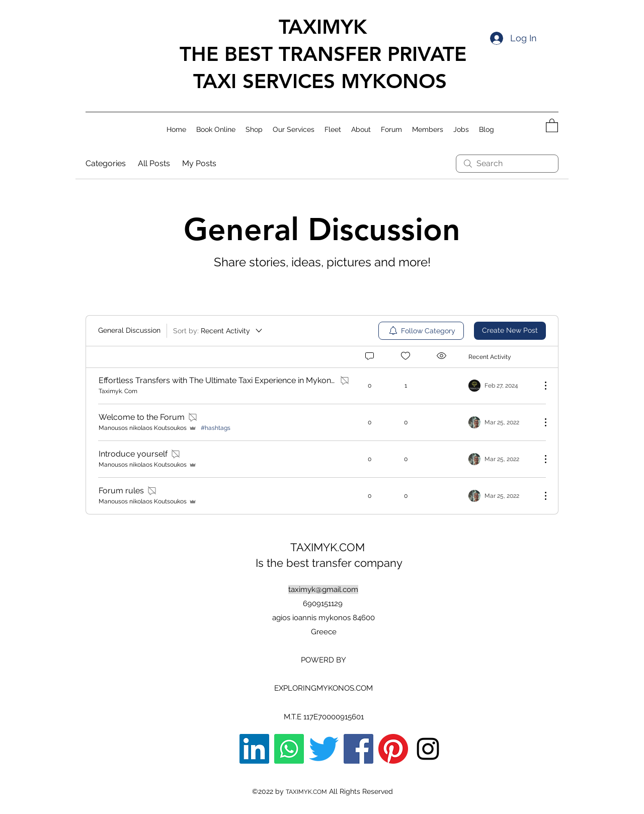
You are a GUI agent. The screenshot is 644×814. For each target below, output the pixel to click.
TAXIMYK (320, 27)
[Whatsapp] (289, 749)
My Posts (199, 163)
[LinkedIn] (254, 749)
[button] (552, 125)
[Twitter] (324, 749)
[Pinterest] (393, 749)
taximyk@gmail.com (323, 589)
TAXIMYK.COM (329, 547)
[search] (507, 164)
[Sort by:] (218, 331)
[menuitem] (421, 331)
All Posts (154, 163)
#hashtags (216, 428)
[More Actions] (540, 386)
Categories (106, 163)
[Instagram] (428, 749)
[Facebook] (358, 749)
